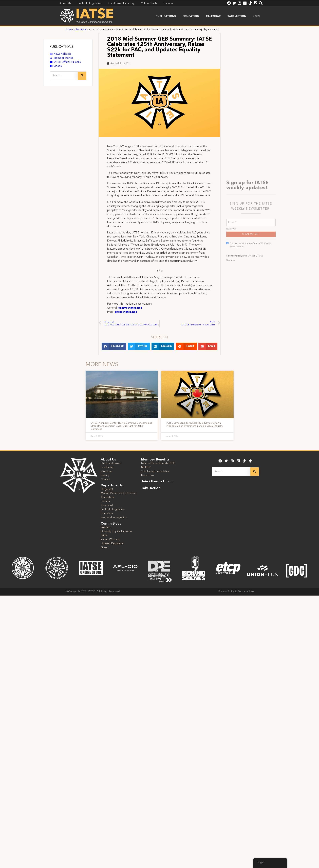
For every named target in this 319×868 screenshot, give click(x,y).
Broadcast (107, 505)
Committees (111, 524)
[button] (114, 346)
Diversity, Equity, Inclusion (116, 531)
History (105, 475)
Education (191, 16)
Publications (166, 16)
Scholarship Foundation (155, 471)
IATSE (95, 15)
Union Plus (147, 475)
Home (69, 30)
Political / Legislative (113, 509)
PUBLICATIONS (61, 47)
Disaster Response (112, 544)
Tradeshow (108, 497)
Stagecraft (107, 489)
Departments (112, 486)
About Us (108, 460)
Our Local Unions (111, 463)
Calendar (213, 16)
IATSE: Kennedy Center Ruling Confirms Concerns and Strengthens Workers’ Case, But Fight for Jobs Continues (121, 426)
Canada (105, 501)
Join (256, 16)
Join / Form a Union (157, 482)
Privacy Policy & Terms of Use (236, 592)
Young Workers (110, 540)
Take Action (237, 16)
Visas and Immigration (114, 518)
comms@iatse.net (130, 308)
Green (105, 548)
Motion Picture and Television (118, 493)
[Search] (82, 76)
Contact (105, 479)
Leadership (107, 467)
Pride (104, 535)
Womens (106, 527)
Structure (106, 471)
